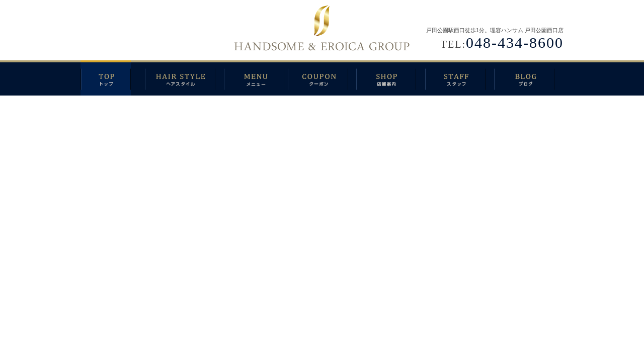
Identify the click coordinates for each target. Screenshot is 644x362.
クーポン (322, 78)
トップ (113, 78)
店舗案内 (391, 78)
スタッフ (460, 78)
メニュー (256, 78)
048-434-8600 (515, 42)
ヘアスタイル (184, 78)
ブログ (529, 78)
